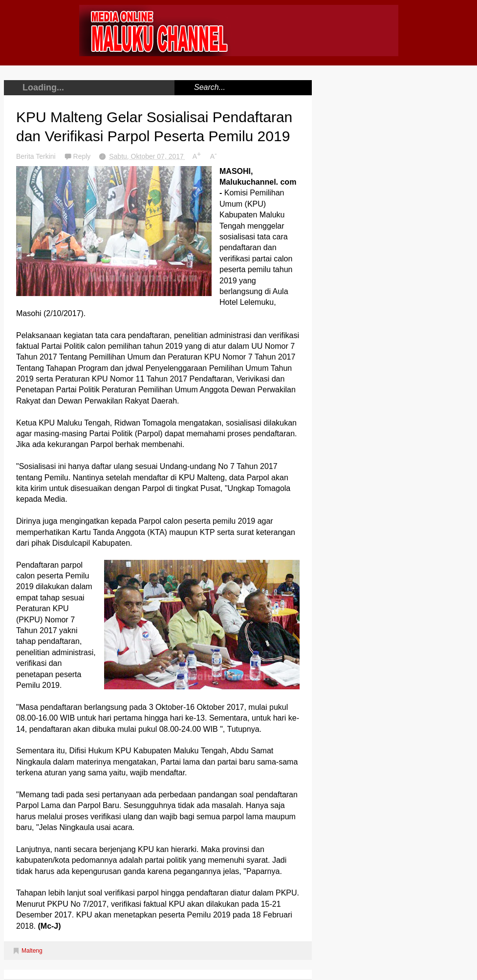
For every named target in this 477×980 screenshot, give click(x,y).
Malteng (32, 951)
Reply (83, 156)
